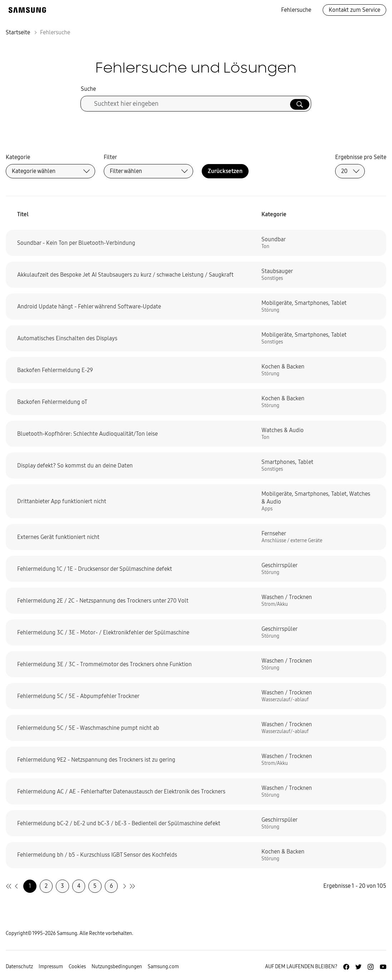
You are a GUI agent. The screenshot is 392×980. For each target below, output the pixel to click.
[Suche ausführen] (300, 104)
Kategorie (18, 157)
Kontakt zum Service (354, 10)
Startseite (18, 32)
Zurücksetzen (225, 171)
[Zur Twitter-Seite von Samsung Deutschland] (358, 967)
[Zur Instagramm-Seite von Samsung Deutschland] (371, 967)
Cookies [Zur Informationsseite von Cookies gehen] (77, 967)
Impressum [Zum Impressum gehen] (51, 967)
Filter (110, 157)
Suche (88, 89)
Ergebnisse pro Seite (361, 157)
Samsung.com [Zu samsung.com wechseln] (163, 967)
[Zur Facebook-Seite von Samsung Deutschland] (346, 967)
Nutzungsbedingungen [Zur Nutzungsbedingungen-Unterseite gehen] (117, 967)
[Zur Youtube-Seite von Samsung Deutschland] (383, 967)
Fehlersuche (296, 10)
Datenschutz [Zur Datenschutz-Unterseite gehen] (19, 967)
